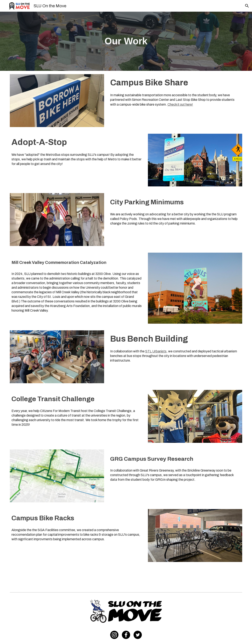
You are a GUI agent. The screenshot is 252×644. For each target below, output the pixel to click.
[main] (126, 41)
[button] (247, 6)
